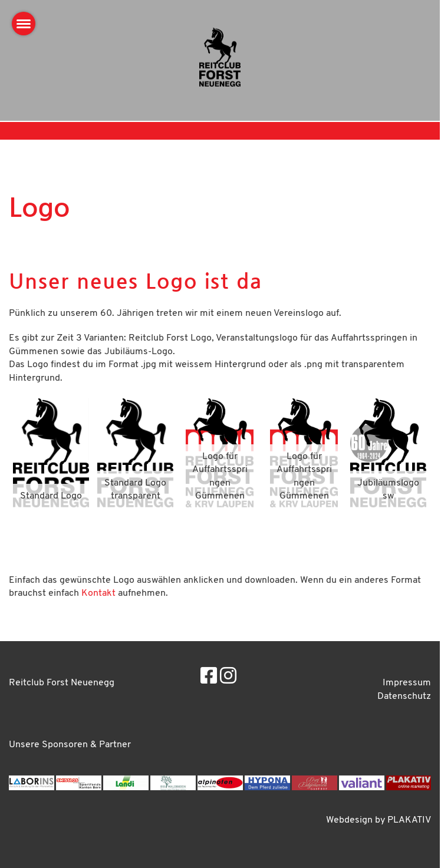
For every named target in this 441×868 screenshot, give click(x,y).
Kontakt (98, 593)
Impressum (407, 683)
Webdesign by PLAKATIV (379, 820)
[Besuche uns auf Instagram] (228, 678)
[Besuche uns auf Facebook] (209, 678)
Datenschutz (404, 697)
